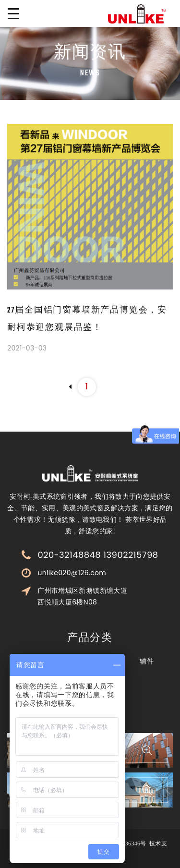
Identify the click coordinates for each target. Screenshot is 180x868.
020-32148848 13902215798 (98, 555)
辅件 (147, 661)
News (90, 73)
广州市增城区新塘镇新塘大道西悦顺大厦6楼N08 (82, 596)
